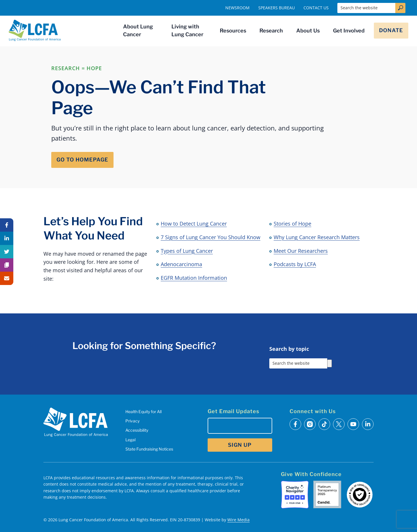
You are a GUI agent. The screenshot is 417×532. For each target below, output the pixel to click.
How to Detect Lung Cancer (194, 224)
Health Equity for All (143, 412)
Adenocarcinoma (181, 264)
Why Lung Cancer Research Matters (317, 237)
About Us (308, 31)
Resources (233, 31)
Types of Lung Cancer (187, 251)
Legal (130, 440)
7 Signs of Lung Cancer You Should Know (211, 237)
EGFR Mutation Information (194, 278)
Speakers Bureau (277, 8)
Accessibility (137, 430)
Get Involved (349, 31)
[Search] (330, 363)
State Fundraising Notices (149, 449)
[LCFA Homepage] (35, 30)
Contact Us (316, 8)
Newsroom (237, 8)
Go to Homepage (82, 160)
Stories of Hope (292, 224)
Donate (391, 30)
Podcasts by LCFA (295, 264)
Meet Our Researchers (301, 251)
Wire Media (238, 520)
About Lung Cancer (138, 30)
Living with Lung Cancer (187, 30)
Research (271, 31)
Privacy (132, 421)
